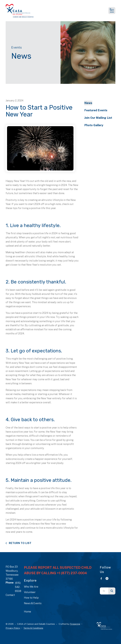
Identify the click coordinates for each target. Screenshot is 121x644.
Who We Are (31, 587)
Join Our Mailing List (98, 118)
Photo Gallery (94, 125)
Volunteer (30, 592)
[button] (112, 11)
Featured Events (96, 110)
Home (27, 612)
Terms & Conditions (33, 628)
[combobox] (104, 591)
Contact (10, 595)
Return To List (20, 543)
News (88, 103)
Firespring (75, 624)
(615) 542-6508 (18, 587)
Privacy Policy (13, 628)
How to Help (31, 598)
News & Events (33, 603)
